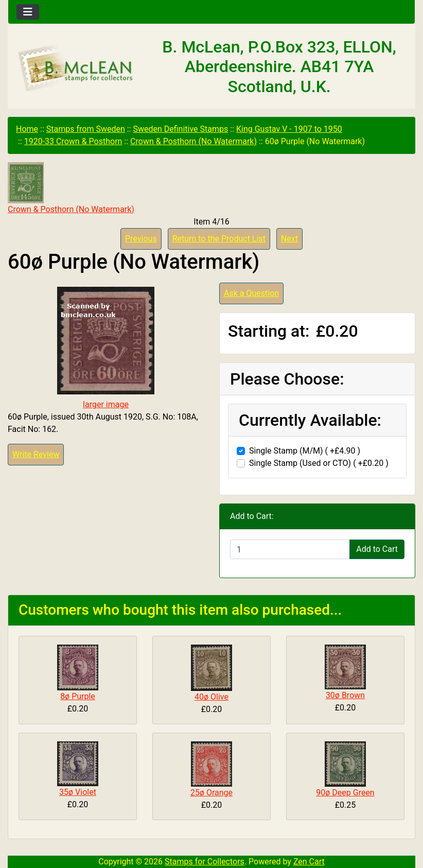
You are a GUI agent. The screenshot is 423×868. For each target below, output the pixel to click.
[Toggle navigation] (28, 12)
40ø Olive (211, 697)
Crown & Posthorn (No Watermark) (193, 141)
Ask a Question (251, 293)
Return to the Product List (219, 239)
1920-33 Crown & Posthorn (73, 141)
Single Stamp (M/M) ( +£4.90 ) (305, 451)
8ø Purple (78, 696)
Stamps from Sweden (86, 129)
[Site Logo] (76, 69)
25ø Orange (211, 793)
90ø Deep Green (345, 793)
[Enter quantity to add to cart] (290, 549)
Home (27, 129)
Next (289, 239)
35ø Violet (78, 792)
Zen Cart (309, 862)
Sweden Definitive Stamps (180, 129)
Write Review (36, 454)
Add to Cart (377, 549)
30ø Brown (345, 695)
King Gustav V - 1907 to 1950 (289, 129)
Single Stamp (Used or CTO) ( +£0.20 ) (319, 463)
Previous (141, 239)
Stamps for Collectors (205, 862)
